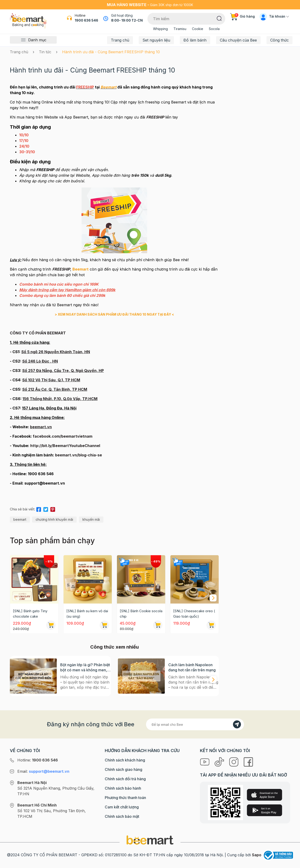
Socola (214, 29)
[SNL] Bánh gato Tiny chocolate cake (30, 614)
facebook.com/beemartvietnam (63, 436)
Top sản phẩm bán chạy (52, 541)
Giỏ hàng (242, 16)
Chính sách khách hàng (125, 760)
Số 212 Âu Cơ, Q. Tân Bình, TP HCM (55, 389)
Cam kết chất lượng (122, 807)
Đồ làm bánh (195, 40)
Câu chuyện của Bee (238, 40)
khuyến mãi (91, 519)
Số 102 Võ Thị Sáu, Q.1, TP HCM (51, 380)
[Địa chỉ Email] (195, 724)
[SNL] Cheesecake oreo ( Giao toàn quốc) (194, 614)
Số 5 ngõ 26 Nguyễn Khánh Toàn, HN (56, 352)
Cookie (198, 29)
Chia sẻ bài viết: (22, 509)
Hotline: (38, 760)
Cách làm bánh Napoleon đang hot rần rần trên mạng (192, 667)
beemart (20, 519)
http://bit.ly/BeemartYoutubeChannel (65, 446)
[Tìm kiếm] (219, 18)
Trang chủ (120, 40)
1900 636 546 (86, 20)
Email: (43, 771)
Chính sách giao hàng (124, 769)
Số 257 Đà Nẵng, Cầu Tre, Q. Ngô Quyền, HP (63, 371)
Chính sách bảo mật (122, 816)
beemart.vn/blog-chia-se (79, 455)
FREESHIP (61, 269)
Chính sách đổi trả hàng (125, 779)
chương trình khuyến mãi (54, 519)
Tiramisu (180, 29)
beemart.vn (41, 427)
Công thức (279, 40)
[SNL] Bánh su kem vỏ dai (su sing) (87, 614)
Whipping (160, 29)
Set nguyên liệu (156, 40)
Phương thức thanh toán (125, 798)
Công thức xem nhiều (114, 647)
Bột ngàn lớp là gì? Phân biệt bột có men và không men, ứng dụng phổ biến (85, 667)
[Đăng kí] (237, 724)
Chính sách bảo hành (123, 788)
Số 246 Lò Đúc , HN (40, 361)
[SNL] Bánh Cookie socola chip (141, 614)
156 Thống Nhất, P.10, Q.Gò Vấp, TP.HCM (60, 399)
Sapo (257, 855)
